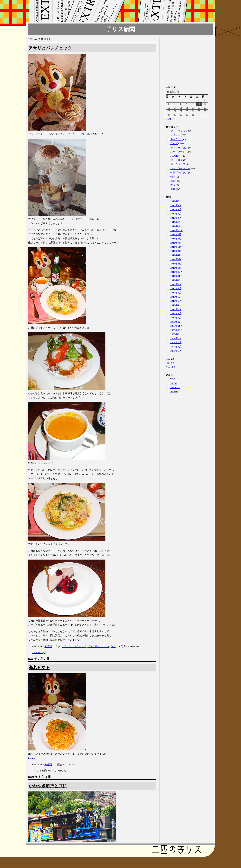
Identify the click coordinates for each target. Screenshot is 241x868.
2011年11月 (176, 226)
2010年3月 (176, 309)
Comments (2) (39, 652)
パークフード (178, 152)
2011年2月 (176, 264)
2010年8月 (176, 288)
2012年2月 (176, 214)
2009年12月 (177, 322)
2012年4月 (176, 205)
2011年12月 (177, 222)
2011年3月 (176, 259)
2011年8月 (176, 239)
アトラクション (179, 131)
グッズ (174, 143)
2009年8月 (176, 338)
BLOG (174, 383)
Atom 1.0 (170, 367)
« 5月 (168, 119)
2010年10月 (177, 280)
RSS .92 (170, 363)
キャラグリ (177, 139)
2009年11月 (177, 326)
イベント (175, 135)
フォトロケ (177, 160)
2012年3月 (176, 209)
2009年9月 (176, 334)
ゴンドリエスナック (98, 646)
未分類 (48, 646)
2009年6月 (176, 347)
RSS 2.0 (170, 359)
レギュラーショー (180, 168)
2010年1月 (176, 318)
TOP (173, 379)
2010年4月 (176, 305)
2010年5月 (176, 301)
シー (113, 646)
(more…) (33, 758)
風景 (173, 189)
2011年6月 (176, 247)
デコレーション (179, 148)
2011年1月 (176, 268)
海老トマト (39, 667)
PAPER (174, 391)
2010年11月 (177, 276)
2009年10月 (177, 330)
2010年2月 (176, 313)
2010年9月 (176, 284)
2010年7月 (176, 293)
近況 (173, 185)
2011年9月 (176, 234)
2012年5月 (176, 201)
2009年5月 (176, 351)
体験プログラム (179, 173)
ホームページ (178, 164)
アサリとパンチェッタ (50, 48)
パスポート (177, 156)
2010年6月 (176, 297)
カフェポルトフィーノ (74, 646)
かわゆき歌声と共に (48, 786)
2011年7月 (176, 243)
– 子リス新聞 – (121, 29)
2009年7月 (176, 342)
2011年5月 (176, 251)
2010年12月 (177, 272)
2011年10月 (177, 230)
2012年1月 (176, 218)
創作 (173, 177)
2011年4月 (176, 255)
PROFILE (175, 387)
